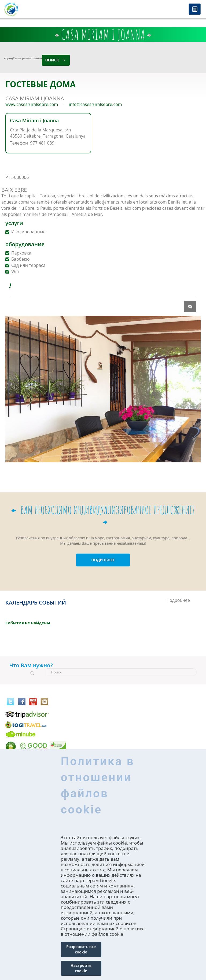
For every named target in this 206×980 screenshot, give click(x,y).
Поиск (52, 60)
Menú (195, 10)
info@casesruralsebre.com (95, 104)
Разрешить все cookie (81, 949)
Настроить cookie (81, 968)
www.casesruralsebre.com (32, 104)
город (8, 58)
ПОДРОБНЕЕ (103, 560)
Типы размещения (27, 58)
